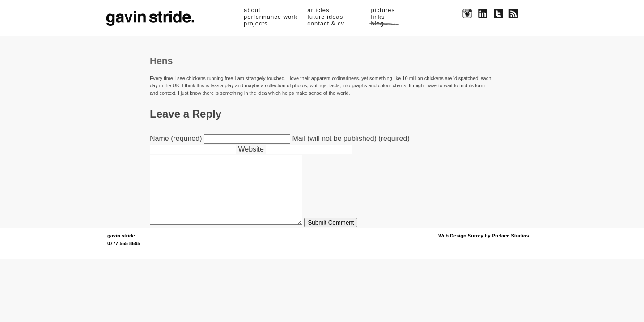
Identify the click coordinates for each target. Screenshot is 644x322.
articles (318, 10)
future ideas (325, 17)
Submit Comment (349, 236)
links (378, 17)
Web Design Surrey (461, 249)
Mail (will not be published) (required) (351, 138)
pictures (383, 10)
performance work (271, 17)
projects (256, 23)
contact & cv (326, 23)
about (252, 10)
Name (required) (176, 138)
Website (251, 149)
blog (378, 23)
